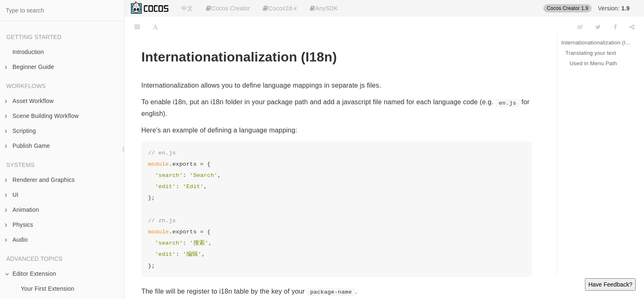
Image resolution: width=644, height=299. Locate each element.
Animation (22, 210)
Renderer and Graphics (40, 180)
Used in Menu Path (593, 63)
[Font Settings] (155, 27)
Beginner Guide (30, 67)
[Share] (632, 27)
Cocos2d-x (280, 8)
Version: (614, 8)
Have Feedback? (610, 284)
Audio (16, 240)
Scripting (20, 131)
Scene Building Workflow (42, 116)
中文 (187, 8)
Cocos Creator (228, 8)
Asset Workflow (29, 101)
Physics (19, 225)
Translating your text (591, 53)
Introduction (28, 52)
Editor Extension (31, 274)
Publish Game (27, 146)
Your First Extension (48, 289)
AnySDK (324, 8)
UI (12, 195)
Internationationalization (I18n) (596, 43)
